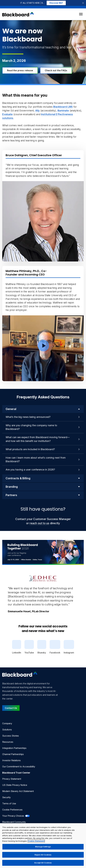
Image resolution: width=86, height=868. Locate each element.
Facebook (55, 647)
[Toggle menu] (81, 14)
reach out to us (39, 523)
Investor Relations (11, 760)
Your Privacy (16, 816)
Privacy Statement (12, 779)
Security (6, 797)
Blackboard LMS (63, 107)
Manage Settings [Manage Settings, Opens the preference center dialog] (43, 847)
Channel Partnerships (13, 754)
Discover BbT (56, 3)
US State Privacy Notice (15, 785)
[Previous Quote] (2, 594)
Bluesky (42, 647)
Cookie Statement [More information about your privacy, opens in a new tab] (36, 841)
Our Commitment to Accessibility (19, 767)
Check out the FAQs (56, 70)
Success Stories (11, 736)
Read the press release (20, 70)
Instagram (69, 647)
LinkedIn (17, 647)
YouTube (29, 647)
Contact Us (11, 708)
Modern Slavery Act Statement (18, 791)
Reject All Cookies (43, 855)
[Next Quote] (84, 594)
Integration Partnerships (14, 748)
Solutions (7, 730)
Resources (8, 742)
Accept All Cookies (43, 863)
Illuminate (63, 111)
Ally (38, 111)
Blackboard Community (14, 822)
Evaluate (7, 114)
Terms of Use (9, 803)
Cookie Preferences (12, 810)
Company (7, 723)
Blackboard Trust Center (16, 773)
